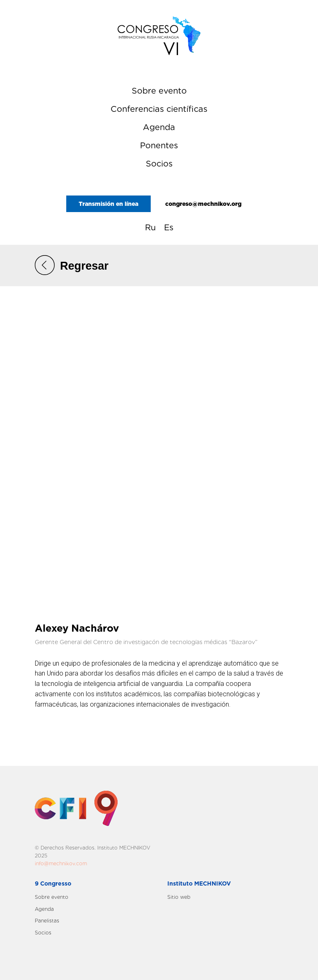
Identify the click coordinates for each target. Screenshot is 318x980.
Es (169, 227)
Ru (150, 227)
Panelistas (47, 921)
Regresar (84, 266)
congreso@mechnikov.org (203, 204)
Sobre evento (159, 91)
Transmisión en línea (108, 204)
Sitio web (179, 897)
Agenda (159, 127)
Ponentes (159, 145)
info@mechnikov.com (61, 863)
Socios (159, 164)
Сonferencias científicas (159, 109)
